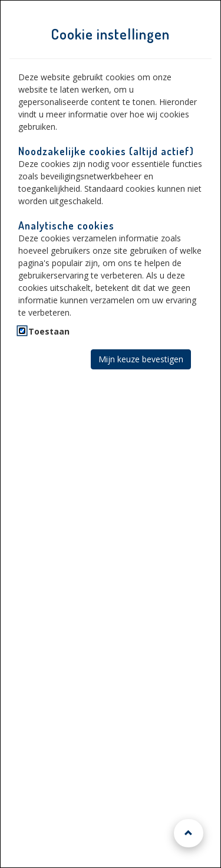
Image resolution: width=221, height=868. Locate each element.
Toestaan (49, 331)
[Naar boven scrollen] (189, 833)
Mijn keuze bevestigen (141, 359)
